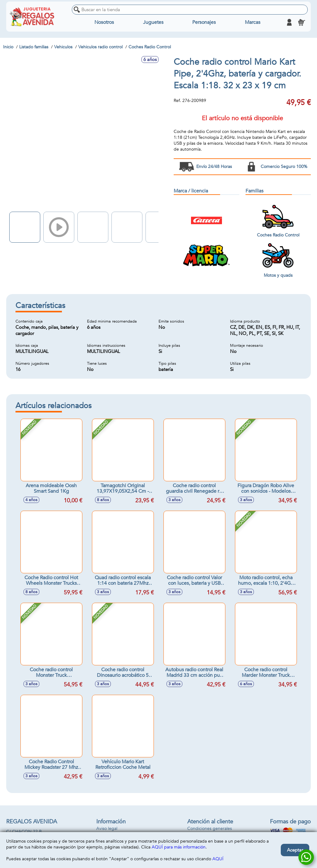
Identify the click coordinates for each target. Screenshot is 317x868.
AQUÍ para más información (179, 847)
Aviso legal (107, 828)
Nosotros (104, 22)
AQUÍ (218, 859)
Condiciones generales (210, 828)
